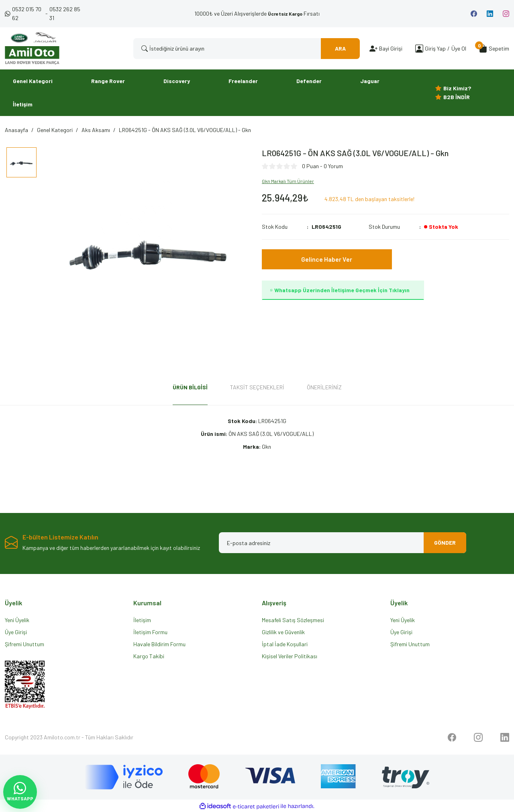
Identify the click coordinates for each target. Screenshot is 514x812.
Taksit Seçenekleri (257, 387)
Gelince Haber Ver (327, 259)
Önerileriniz (324, 387)
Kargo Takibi (149, 656)
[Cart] (494, 49)
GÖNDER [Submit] (444, 542)
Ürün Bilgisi (190, 387)
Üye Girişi (16, 632)
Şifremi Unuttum (24, 644)
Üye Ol (459, 48)
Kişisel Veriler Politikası (290, 656)
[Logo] (32, 48)
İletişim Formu (150, 632)
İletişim (142, 620)
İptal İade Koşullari (285, 644)
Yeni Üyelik (17, 620)
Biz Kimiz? (457, 88)
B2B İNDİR (457, 97)
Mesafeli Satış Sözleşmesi (293, 620)
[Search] (247, 49)
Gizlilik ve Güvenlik (283, 632)
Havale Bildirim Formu (159, 644)
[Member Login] (419, 48)
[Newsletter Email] (343, 543)
